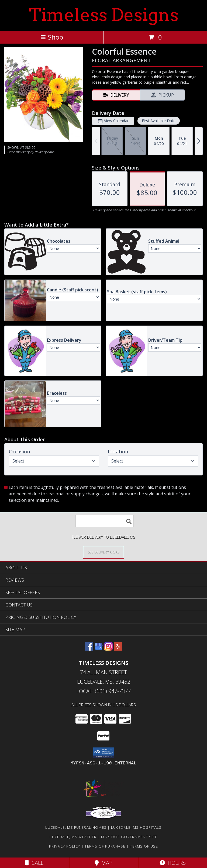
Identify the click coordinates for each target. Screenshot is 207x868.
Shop (52, 37)
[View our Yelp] (118, 649)
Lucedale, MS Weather (73, 837)
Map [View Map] (103, 863)
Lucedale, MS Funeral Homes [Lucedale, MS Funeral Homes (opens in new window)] (76, 827)
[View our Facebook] (89, 649)
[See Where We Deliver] (103, 552)
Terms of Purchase (105, 846)
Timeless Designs (104, 15)
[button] (104, 753)
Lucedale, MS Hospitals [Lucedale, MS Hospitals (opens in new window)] (136, 827)
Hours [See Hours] (173, 863)
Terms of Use (144, 846)
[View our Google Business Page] (99, 649)
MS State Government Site (129, 837)
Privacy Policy (65, 846)
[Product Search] (105, 521)
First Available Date (159, 121)
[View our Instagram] (108, 649)
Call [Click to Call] (34, 863)
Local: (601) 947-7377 (103, 691)
